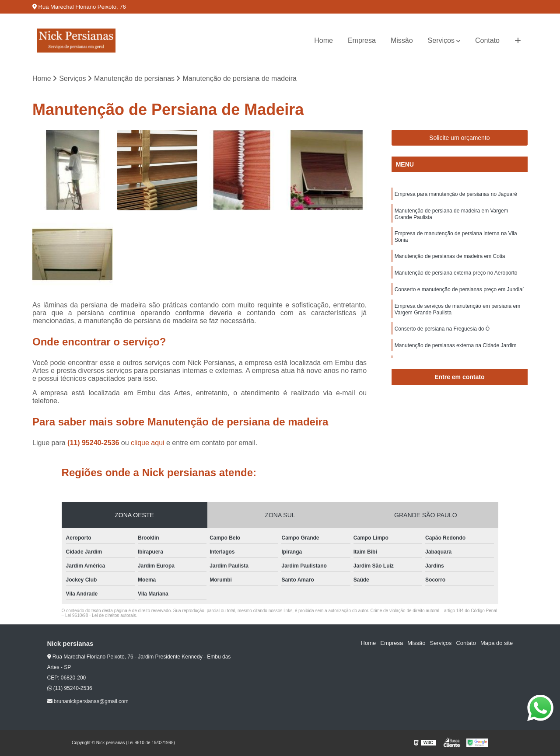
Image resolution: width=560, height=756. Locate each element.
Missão (402, 40)
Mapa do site (497, 643)
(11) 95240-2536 (94, 443)
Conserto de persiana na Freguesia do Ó (442, 329)
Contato (487, 40)
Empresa (362, 40)
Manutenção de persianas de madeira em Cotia (450, 256)
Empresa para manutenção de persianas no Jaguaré (456, 194)
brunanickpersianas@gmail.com (88, 701)
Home (324, 40)
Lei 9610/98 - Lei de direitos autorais (101, 615)
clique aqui (148, 443)
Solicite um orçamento (460, 138)
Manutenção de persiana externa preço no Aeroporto (456, 273)
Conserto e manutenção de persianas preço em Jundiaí (459, 289)
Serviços (441, 40)
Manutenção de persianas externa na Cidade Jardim (456, 345)
